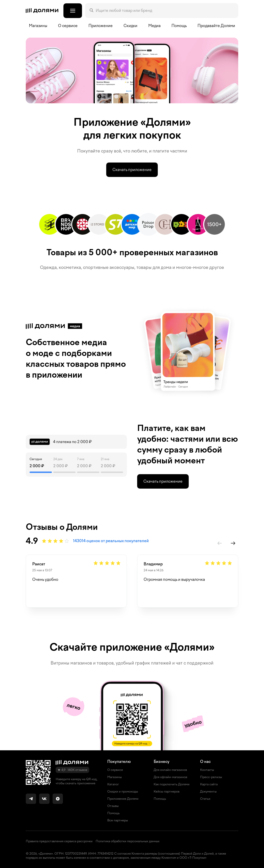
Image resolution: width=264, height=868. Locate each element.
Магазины (38, 26)
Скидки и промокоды (123, 792)
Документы (208, 792)
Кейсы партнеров (167, 792)
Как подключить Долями (172, 784)
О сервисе (115, 770)
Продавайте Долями (216, 26)
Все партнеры (118, 820)
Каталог (113, 784)
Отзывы (113, 806)
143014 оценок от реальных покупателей (111, 541)
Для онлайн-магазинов (170, 770)
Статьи (205, 799)
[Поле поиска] (165, 11)
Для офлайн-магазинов (170, 777)
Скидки (130, 26)
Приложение (101, 26)
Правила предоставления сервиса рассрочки (59, 841)
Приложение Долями (123, 799)
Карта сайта (209, 784)
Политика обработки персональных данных (128, 841)
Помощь (179, 26)
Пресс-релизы (211, 777)
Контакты (207, 770)
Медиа (154, 26)
